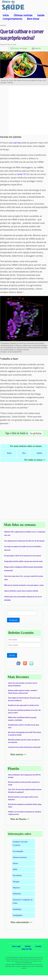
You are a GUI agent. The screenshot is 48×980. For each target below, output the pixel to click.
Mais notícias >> (18, 754)
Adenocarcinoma (20, 857)
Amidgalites (18, 915)
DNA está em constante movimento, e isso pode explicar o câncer (24, 585)
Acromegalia (18, 851)
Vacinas (9, 453)
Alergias (16, 882)
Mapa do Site (27, 949)
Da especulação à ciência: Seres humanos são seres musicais (23, 556)
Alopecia (16, 888)
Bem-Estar (33, 19)
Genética (39, 453)
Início (6, 15)
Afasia (15, 863)
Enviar (12, 655)
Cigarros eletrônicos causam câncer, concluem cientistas (21, 591)
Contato (38, 946)
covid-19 (21, 174)
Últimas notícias (23, 15)
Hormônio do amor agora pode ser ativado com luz (23, 705)
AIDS (15, 869)
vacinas (17, 143)
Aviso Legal (16, 946)
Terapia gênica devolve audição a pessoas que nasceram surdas (23, 561)
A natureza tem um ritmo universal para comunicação (24, 747)
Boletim (28, 946)
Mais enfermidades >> (22, 922)
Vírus (24, 453)
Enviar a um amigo (20, 48)
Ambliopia (17, 909)
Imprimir (38, 48)
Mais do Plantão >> (20, 819)
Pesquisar (13, 620)
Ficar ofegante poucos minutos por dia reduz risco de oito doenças (24, 541)
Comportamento (12, 19)
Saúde (41, 15)
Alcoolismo (17, 875)
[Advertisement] (24, 110)
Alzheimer (17, 894)
